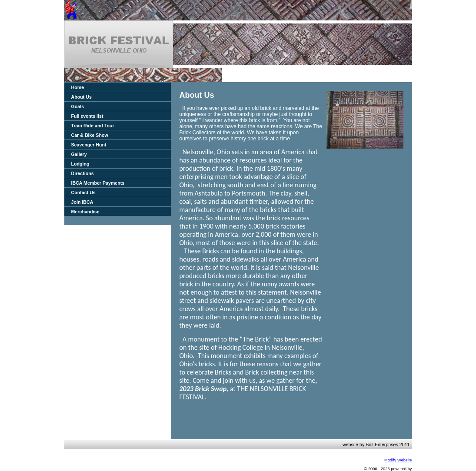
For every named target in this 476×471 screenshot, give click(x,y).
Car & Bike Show (90, 135)
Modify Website (398, 460)
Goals (78, 106)
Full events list (87, 116)
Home (78, 87)
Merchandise (85, 212)
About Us (82, 97)
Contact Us (83, 192)
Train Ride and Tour (93, 126)
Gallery (79, 154)
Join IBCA (82, 202)
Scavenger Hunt (89, 145)
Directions (83, 173)
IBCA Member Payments (98, 183)
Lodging (80, 164)
